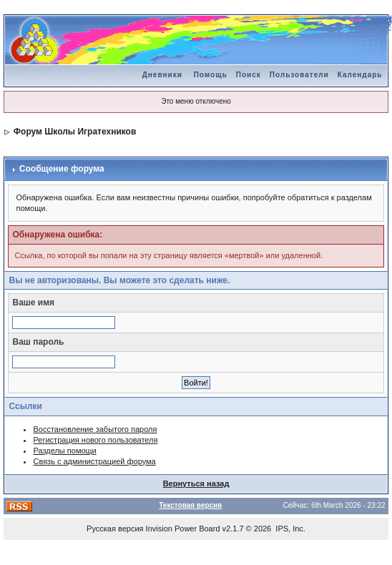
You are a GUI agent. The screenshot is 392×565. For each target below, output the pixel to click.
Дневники (162, 75)
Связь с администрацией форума (94, 461)
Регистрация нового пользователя (95, 440)
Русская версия (115, 529)
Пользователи (299, 75)
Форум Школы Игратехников (75, 132)
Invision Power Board (183, 529)
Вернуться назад (196, 483)
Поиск (249, 75)
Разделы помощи (64, 451)
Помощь (211, 75)
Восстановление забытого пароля (95, 429)
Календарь (360, 75)
